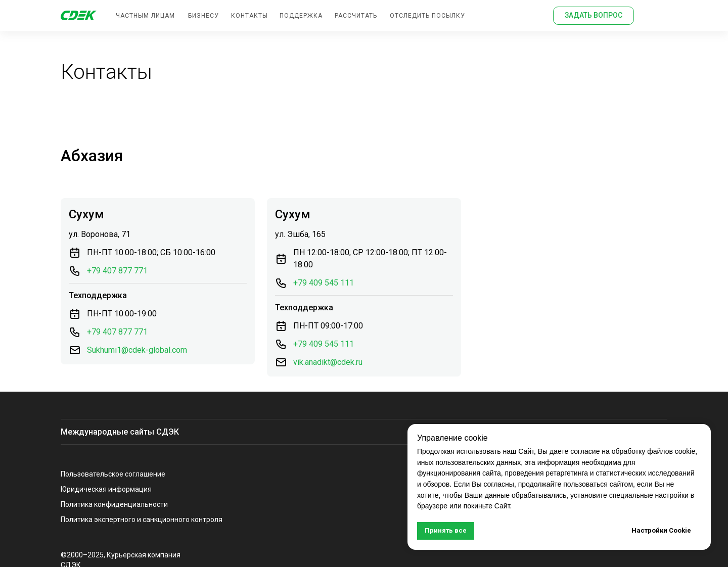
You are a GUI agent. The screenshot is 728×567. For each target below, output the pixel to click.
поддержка (301, 16)
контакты (249, 16)
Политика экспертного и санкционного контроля (142, 519)
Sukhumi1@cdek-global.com (137, 350)
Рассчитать (356, 16)
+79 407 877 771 (117, 271)
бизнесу (203, 16)
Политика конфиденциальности (114, 504)
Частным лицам (145, 16)
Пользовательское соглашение (113, 474)
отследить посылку (427, 16)
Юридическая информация (106, 489)
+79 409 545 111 (324, 283)
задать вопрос (594, 15)
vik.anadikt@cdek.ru (328, 362)
